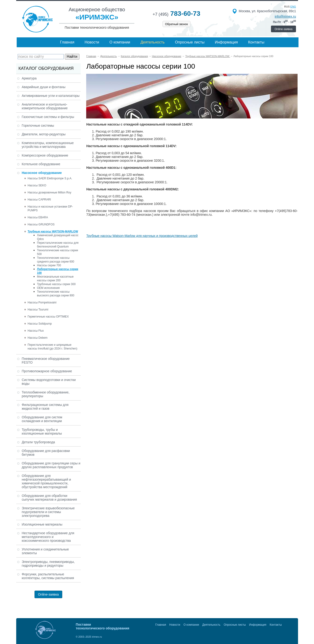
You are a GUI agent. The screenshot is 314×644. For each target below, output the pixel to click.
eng (293, 7)
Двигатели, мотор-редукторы (44, 134)
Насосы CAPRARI (39, 200)
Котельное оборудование (41, 164)
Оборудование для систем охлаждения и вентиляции (42, 419)
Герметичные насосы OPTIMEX (48, 317)
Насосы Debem (38, 338)
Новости (92, 42)
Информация (226, 42)
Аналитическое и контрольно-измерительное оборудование (45, 106)
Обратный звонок (176, 24)
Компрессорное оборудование (45, 155)
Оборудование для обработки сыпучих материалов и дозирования (49, 498)
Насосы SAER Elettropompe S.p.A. (50, 178)
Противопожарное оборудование (47, 371)
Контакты (256, 42)
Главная (67, 42)
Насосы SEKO (37, 185)
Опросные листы (190, 42)
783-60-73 (176, 14)
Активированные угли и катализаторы (51, 96)
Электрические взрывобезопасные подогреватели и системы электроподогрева (48, 512)
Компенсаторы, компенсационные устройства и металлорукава (48, 145)
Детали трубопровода (39, 442)
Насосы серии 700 (49, 265)
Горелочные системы (38, 126)
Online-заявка (283, 29)
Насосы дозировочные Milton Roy (50, 192)
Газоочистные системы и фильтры (48, 117)
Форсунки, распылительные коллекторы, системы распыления (48, 576)
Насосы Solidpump (40, 324)
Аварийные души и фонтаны (44, 87)
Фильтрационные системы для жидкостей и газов (45, 407)
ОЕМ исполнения (48, 288)
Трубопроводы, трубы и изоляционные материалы (42, 432)
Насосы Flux (36, 331)
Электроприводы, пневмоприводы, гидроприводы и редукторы (48, 564)
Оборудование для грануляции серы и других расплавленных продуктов (51, 465)
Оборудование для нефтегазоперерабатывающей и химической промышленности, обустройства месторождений (47, 481)
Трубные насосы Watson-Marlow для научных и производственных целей (142, 236)
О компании (120, 42)
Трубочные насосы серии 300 (56, 284)
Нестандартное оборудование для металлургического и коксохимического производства (48, 537)
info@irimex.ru (285, 16)
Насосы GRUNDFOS (41, 224)
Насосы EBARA (38, 217)
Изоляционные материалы (42, 524)
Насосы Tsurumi (38, 310)
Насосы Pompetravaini (42, 302)
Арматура (29, 78)
